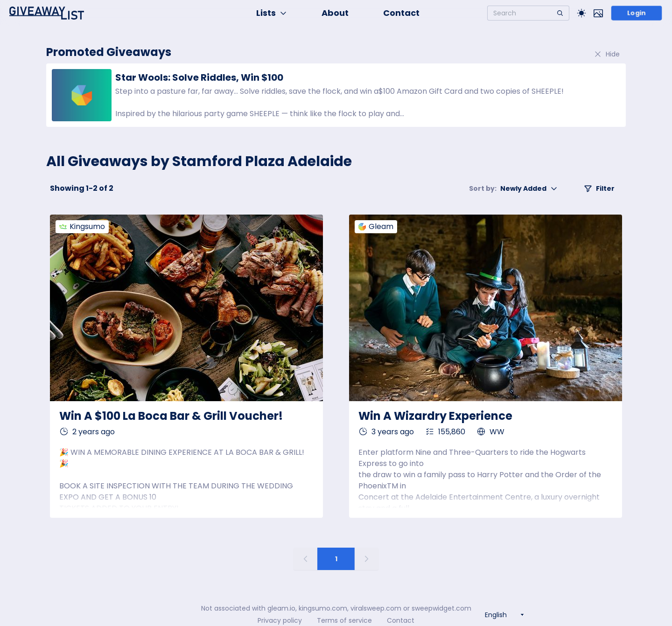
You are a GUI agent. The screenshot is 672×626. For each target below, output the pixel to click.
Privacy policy (280, 620)
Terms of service (344, 620)
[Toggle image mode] (598, 13)
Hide (607, 54)
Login (637, 13)
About (335, 13)
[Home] (47, 13)
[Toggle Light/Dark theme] (581, 13)
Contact (401, 13)
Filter (599, 188)
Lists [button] (272, 13)
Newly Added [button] (513, 188)
